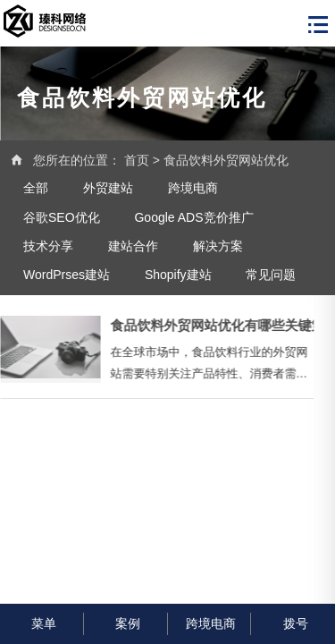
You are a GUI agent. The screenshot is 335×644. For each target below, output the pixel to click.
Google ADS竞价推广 (193, 217)
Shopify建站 (178, 275)
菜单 (42, 623)
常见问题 (271, 275)
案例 (126, 623)
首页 (137, 160)
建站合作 (133, 246)
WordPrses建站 (67, 275)
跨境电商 (193, 188)
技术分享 (48, 246)
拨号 (293, 623)
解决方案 (218, 246)
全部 (36, 188)
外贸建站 (108, 188)
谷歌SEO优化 (62, 217)
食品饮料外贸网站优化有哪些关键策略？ (205, 326)
